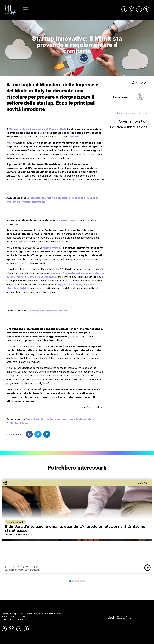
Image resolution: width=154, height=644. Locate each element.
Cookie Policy (23, 619)
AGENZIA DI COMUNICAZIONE (124, 617)
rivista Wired (51, 248)
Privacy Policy (8, 619)
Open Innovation (133, 121)
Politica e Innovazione (129, 127)
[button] (29, 434)
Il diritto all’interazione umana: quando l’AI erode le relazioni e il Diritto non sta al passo (76, 529)
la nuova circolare (67, 220)
